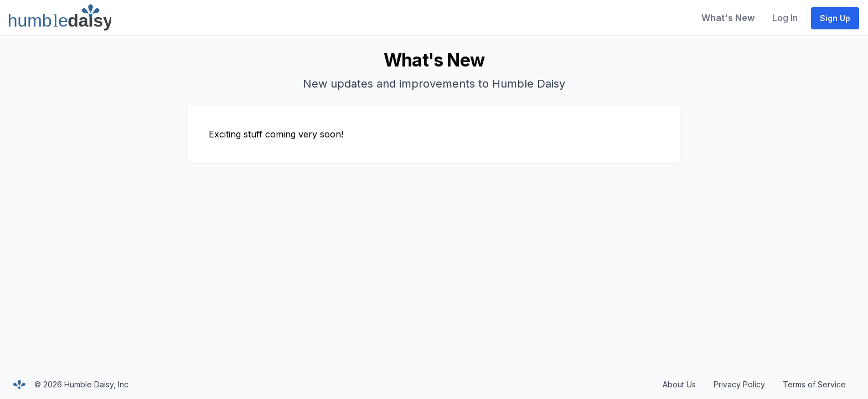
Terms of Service (814, 384)
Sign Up (835, 18)
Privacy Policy (739, 384)
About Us (679, 384)
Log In (785, 18)
